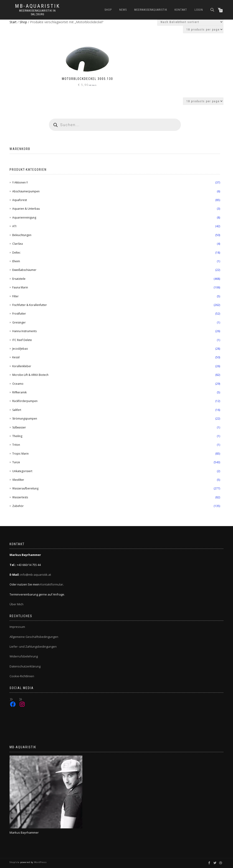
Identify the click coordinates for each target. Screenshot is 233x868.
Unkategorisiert (22, 471)
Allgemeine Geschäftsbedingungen (34, 637)
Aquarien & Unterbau (26, 209)
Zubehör (18, 506)
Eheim (16, 261)
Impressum (17, 627)
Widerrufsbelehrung (24, 656)
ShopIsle (15, 862)
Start (13, 22)
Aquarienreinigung (24, 218)
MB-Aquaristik (38, 6)
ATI (14, 226)
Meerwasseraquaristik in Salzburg (37, 13)
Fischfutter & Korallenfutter (30, 305)
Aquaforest (20, 200)
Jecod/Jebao (20, 349)
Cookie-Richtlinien (22, 676)
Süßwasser (19, 427)
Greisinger (19, 322)
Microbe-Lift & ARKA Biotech (30, 375)
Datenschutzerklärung (25, 666)
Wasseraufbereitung (25, 488)
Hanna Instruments (24, 331)
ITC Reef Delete (22, 340)
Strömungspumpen (25, 419)
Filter (15, 296)
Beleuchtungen (22, 235)
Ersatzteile (19, 279)
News (123, 10)
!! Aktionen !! (20, 182)
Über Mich (16, 604)
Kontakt (181, 10)
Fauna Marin (20, 287)
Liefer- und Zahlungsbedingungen (33, 647)
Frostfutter (19, 314)
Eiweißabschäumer (24, 270)
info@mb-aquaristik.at (36, 575)
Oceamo (18, 384)
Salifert (17, 410)
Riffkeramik (19, 392)
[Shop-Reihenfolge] (190, 22)
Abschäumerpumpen (26, 191)
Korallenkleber (22, 366)
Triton (16, 445)
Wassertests (20, 497)
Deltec (16, 253)
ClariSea (18, 244)
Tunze (16, 462)
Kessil (16, 357)
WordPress (40, 862)
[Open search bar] (213, 9)
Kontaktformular (52, 584)
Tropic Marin (20, 454)
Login (199, 10)
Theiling (17, 436)
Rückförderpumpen (25, 401)
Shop (108, 10)
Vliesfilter (18, 480)
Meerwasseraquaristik (151, 10)
